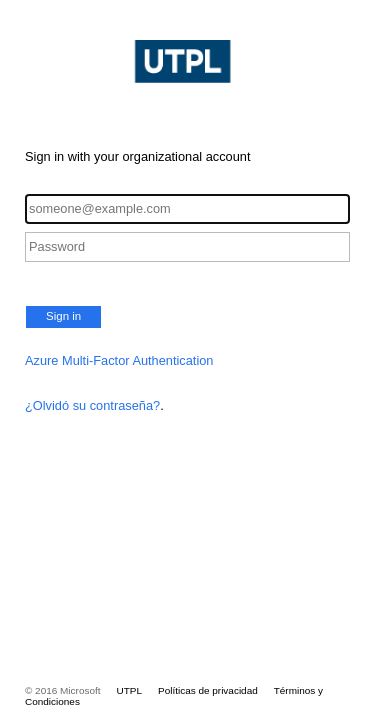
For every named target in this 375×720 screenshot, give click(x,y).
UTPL (129, 690)
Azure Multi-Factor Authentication (119, 360)
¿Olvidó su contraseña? (92, 405)
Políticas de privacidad (208, 690)
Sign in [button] (63, 316)
